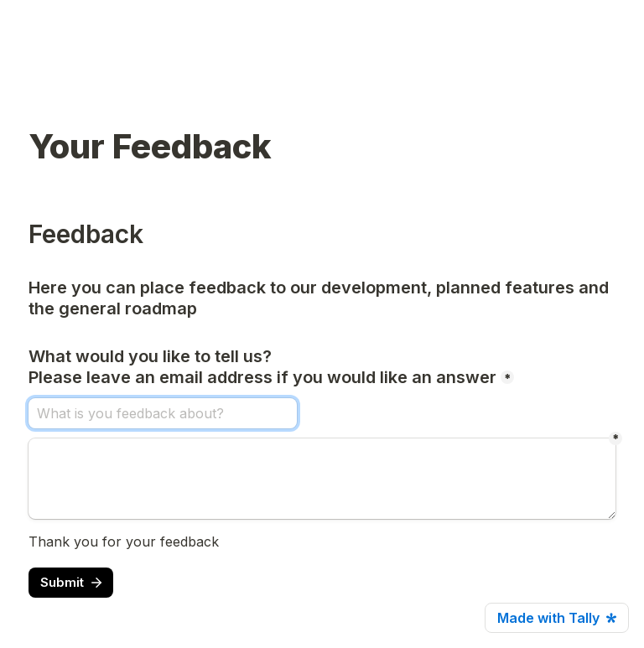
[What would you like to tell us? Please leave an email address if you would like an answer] (163, 413)
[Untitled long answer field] (322, 479)
